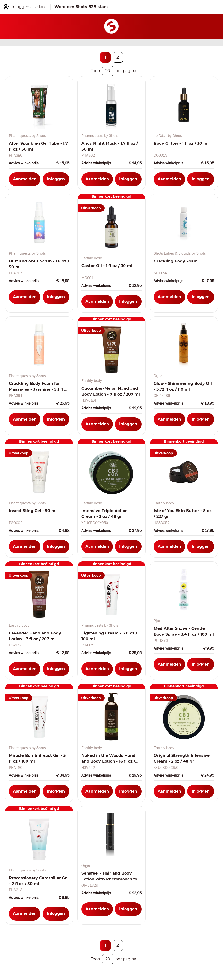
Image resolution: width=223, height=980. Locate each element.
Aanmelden (25, 179)
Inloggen (56, 179)
